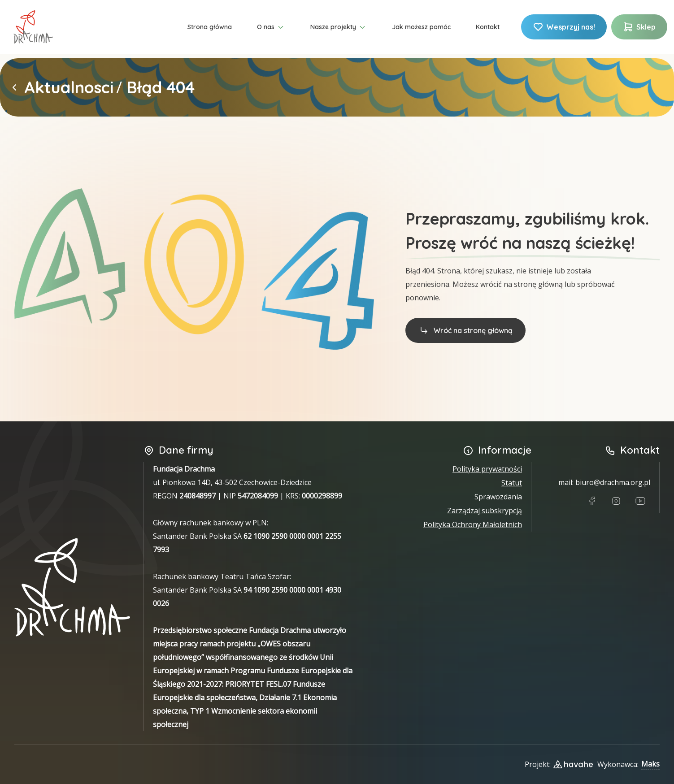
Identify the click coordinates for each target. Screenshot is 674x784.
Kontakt (488, 27)
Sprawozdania (498, 497)
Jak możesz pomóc (421, 27)
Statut (512, 483)
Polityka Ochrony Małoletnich (473, 524)
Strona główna (210, 27)
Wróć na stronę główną (465, 330)
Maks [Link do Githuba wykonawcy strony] (650, 764)
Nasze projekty (339, 27)
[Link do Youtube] (640, 501)
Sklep (639, 27)
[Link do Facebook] (592, 501)
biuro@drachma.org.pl (613, 482)
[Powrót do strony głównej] (14, 87)
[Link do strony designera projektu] (573, 764)
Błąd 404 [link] (161, 87)
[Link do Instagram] (616, 501)
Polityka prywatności (487, 469)
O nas (271, 27)
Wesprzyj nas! (564, 27)
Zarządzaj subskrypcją (485, 511)
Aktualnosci (69, 87)
